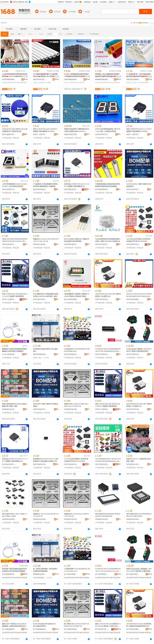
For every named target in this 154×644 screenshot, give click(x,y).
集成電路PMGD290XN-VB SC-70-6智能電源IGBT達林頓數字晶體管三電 (46, 460)
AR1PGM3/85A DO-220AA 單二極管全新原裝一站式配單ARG (139, 405)
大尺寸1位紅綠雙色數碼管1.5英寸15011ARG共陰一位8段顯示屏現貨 (108, 130)
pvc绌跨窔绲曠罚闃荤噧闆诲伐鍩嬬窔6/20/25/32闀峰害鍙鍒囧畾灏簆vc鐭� (15, 75)
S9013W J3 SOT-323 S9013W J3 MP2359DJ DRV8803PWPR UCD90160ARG (139, 295)
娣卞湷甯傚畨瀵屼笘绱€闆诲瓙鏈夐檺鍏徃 (133, 629)
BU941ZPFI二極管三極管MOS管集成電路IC (45, 405)
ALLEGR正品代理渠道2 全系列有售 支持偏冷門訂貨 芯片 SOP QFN (76, 460)
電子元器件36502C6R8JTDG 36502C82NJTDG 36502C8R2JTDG (108, 515)
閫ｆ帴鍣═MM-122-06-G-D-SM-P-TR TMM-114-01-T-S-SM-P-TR (77, 625)
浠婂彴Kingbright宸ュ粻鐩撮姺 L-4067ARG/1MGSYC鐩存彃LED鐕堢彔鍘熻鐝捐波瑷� (139, 570)
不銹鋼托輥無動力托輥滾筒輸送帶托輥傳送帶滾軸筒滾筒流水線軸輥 (108, 185)
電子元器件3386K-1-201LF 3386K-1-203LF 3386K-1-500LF (15, 515)
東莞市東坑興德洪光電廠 (40, 189)
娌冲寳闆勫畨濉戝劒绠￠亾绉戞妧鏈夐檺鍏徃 (9, 79)
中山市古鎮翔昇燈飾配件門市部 (9, 354)
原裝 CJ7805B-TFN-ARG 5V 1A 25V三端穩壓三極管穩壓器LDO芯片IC (139, 130)
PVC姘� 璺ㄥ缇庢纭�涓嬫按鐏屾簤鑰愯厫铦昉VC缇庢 (139, 75)
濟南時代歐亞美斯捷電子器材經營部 (71, 134)
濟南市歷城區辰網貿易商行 (40, 354)
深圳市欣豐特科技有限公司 (133, 354)
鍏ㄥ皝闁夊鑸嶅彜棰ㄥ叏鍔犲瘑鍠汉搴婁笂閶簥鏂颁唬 (45, 570)
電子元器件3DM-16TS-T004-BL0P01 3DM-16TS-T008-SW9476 (139, 515)
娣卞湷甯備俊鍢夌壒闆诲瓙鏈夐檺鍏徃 (40, 629)
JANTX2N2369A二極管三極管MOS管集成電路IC (139, 185)
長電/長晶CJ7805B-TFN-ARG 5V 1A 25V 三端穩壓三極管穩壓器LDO (77, 185)
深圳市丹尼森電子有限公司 (102, 244)
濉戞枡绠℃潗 (107, 83)
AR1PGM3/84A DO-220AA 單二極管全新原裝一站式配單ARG (108, 295)
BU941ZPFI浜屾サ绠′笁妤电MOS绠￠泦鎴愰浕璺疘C (44, 625)
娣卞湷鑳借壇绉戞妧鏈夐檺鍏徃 (71, 629)
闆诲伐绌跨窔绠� (19, 83)
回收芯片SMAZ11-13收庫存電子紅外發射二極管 (139, 460)
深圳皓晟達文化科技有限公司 (9, 409)
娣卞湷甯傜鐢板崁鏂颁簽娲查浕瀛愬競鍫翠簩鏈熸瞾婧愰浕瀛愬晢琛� (71, 574)
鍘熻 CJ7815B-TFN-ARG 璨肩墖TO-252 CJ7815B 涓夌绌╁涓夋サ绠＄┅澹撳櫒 (108, 625)
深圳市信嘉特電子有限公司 (133, 189)
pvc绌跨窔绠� (7, 83)
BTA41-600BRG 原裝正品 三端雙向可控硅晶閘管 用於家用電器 (77, 240)
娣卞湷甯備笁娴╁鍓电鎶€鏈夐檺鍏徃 (102, 629)
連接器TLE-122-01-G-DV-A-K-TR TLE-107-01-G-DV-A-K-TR (46, 240)
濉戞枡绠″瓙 (74, 83)
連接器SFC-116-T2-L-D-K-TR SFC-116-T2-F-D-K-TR (46, 515)
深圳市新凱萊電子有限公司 (71, 189)
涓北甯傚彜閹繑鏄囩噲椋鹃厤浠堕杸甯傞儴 (9, 574)
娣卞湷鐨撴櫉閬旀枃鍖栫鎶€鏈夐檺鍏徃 (9, 629)
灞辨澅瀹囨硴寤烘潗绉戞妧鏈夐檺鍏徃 (71, 79)
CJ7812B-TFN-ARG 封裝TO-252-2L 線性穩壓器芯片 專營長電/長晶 (15, 130)
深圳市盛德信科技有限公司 (102, 464)
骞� (26, 79)
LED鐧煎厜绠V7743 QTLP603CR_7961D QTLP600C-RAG (77, 570)
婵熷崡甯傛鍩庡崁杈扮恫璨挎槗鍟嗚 (40, 574)
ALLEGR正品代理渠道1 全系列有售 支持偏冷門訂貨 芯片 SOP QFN (138, 240)
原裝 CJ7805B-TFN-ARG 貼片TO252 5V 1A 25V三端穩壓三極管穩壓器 (15, 295)
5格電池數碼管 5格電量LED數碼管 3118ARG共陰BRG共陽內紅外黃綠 (77, 295)
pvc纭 (36, 83)
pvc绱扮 (48, 83)
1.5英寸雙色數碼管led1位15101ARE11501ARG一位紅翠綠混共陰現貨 (15, 185)
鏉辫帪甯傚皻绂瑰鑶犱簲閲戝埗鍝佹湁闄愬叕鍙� (102, 79)
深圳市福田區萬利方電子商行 (133, 299)
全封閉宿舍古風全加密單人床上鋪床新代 (45, 350)
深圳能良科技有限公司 (40, 244)
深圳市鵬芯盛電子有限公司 (71, 244)
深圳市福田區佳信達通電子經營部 (133, 244)
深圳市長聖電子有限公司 (102, 134)
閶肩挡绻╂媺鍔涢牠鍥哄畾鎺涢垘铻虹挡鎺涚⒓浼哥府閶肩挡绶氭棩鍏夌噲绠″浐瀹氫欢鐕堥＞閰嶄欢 (14, 570)
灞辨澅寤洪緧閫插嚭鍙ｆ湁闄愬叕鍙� (133, 79)
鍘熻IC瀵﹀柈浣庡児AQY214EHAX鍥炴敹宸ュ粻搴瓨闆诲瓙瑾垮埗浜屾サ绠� (15, 625)
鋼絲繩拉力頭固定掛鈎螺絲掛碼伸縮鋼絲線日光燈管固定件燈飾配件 (14, 350)
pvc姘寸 (129, 83)
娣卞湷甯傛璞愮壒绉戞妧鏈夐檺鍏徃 (133, 574)
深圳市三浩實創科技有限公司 (9, 299)
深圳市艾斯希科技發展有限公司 (102, 354)
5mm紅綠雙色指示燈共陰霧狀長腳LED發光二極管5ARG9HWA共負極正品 (108, 240)
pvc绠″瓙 (81, 83)
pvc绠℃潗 (99, 83)
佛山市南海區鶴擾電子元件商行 (71, 299)
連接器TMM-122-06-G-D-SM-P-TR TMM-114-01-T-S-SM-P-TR (76, 405)
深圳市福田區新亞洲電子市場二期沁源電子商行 (71, 354)
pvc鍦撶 (42, 83)
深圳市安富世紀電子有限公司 (102, 299)
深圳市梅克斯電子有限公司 (9, 464)
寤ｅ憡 (26, 76)
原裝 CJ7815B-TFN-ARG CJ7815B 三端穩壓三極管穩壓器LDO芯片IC (45, 130)
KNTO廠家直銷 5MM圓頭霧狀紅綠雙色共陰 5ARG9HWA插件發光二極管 (46, 295)
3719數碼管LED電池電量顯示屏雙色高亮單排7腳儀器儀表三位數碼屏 (45, 185)
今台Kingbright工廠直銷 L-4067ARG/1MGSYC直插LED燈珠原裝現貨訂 (139, 350)
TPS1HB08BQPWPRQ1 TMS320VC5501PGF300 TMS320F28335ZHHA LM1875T (108, 460)
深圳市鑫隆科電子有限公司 (9, 134)
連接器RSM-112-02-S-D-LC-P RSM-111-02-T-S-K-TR (77, 515)
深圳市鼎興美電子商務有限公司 (9, 244)
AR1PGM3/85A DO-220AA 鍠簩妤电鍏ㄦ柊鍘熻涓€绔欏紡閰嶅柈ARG (139, 625)
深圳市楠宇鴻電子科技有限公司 (40, 299)
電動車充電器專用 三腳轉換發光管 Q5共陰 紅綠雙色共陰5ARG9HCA (77, 130)
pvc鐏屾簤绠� (143, 83)
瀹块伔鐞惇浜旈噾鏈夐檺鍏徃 (40, 79)
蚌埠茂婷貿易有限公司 (102, 189)
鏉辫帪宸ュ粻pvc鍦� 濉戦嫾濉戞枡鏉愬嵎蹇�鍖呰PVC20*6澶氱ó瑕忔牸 (108, 75)
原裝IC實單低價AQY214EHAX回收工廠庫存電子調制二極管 (15, 405)
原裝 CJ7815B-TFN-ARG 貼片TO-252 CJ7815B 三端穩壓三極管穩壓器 (108, 405)
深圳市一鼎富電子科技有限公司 (40, 134)
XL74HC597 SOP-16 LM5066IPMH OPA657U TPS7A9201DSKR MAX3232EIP (108, 350)
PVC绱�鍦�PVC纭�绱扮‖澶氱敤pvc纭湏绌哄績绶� (46, 75)
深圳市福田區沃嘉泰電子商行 (40, 464)
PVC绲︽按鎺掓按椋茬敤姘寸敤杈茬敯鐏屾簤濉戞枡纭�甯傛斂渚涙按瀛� (76, 75)
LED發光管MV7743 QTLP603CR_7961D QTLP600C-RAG (77, 350)
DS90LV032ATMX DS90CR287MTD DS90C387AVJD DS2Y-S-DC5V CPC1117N (15, 240)
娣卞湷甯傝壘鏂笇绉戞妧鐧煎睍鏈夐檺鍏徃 (102, 574)
